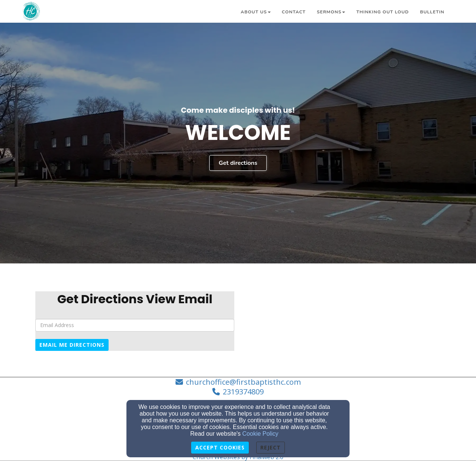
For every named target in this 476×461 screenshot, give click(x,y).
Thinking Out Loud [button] (382, 12)
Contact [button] (294, 12)
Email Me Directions (72, 345)
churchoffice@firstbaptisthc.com (243, 382)
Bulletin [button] (432, 12)
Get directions (238, 163)
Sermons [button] (331, 12)
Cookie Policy (260, 434)
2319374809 (243, 392)
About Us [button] (256, 12)
